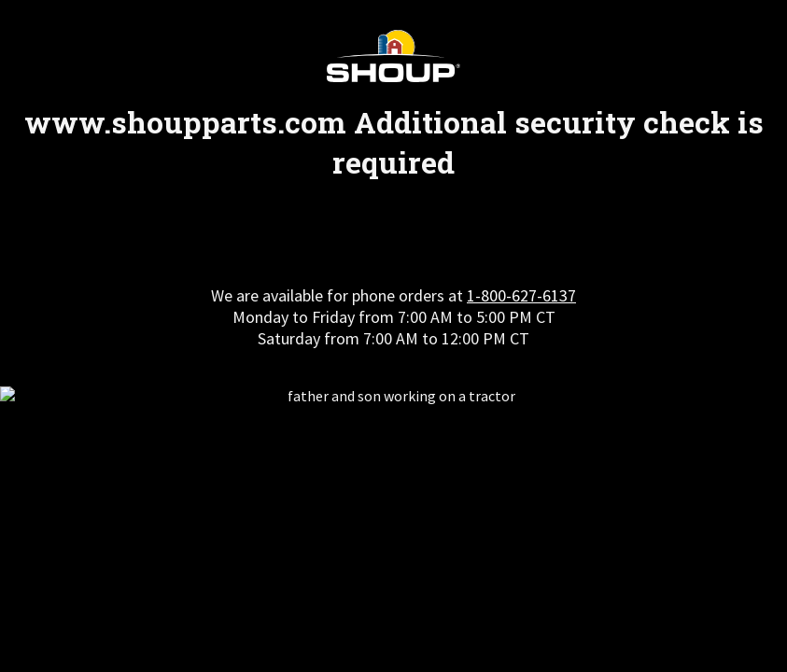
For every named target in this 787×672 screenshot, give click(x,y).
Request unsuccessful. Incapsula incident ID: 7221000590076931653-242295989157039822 (393, 336)
